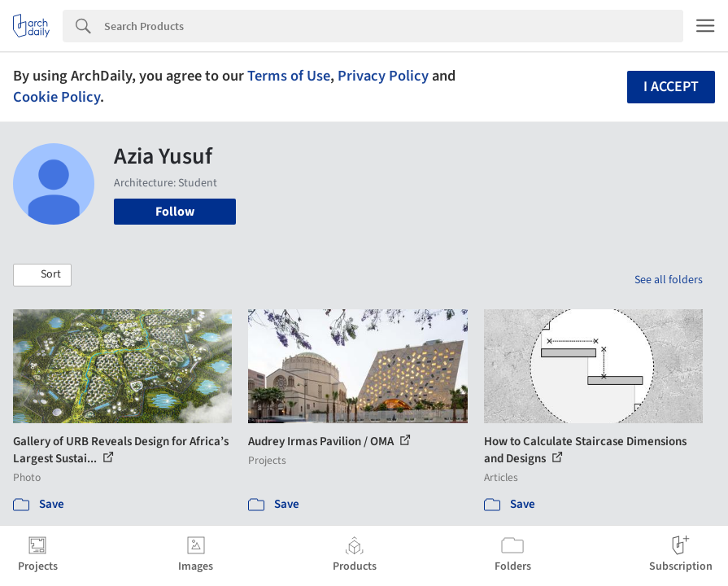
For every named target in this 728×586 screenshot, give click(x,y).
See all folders (669, 280)
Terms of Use (289, 76)
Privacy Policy (383, 76)
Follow (175, 212)
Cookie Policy (57, 97)
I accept (671, 87)
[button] (42, 275)
